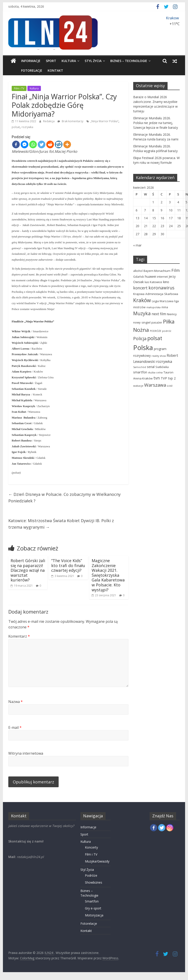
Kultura (69, 61)
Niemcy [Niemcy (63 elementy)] (172, 314)
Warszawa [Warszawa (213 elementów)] (155, 385)
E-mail (15, 727)
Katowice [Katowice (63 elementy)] (156, 282)
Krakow (172, 18)
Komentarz (19, 636)
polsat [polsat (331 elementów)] (155, 338)
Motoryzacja (94, 915)
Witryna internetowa (26, 753)
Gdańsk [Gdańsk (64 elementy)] (139, 277)
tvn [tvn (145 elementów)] (157, 378)
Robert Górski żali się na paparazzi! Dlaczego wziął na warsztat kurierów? (28, 570)
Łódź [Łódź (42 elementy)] (170, 386)
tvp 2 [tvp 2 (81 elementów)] (172, 378)
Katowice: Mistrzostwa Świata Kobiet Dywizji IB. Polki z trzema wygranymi (61, 524)
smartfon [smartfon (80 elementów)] (140, 372)
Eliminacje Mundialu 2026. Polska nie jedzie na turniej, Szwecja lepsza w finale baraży (156, 123)
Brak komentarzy (70, 121)
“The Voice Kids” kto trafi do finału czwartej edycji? (68, 565)
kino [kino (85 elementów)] (166, 282)
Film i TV (19, 88)
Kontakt (45, 70)
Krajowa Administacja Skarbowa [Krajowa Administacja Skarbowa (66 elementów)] (156, 294)
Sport (51, 61)
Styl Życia (93, 61)
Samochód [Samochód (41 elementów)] (140, 367)
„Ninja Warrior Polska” (104, 121)
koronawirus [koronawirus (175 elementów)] (161, 288)
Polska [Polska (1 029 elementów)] (143, 348)
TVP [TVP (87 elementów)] (164, 378)
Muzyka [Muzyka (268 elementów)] (142, 313)
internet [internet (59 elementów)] (162, 277)
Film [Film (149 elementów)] (176, 270)
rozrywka (27, 127)
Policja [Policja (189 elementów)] (140, 338)
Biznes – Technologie (129, 61)
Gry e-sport (93, 908)
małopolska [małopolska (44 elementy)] (154, 307)
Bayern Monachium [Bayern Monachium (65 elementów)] (157, 271)
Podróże (91, 875)
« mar (137, 245)
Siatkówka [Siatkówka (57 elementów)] (162, 367)
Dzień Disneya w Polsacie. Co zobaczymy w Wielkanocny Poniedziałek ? (64, 498)
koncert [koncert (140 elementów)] (140, 288)
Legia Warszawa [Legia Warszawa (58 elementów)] (163, 301)
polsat (16, 127)
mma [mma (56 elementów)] (165, 307)
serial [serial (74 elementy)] (151, 367)
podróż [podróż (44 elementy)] (167, 331)
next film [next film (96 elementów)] (159, 314)
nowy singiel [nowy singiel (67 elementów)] (142, 322)
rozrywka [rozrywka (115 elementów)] (164, 361)
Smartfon (92, 901)
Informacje (31, 61)
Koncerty (91, 847)
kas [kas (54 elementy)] (147, 282)
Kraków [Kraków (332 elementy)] (142, 300)
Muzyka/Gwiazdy (97, 861)
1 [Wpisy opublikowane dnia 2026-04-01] (153, 202)
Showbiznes (94, 882)
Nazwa (15, 702)
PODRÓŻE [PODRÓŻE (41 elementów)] (156, 331)
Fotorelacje (22, 70)
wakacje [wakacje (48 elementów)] (138, 386)
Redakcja (49, 121)
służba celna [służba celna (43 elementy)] (155, 372)
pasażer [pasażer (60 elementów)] (157, 322)
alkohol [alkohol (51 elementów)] (138, 271)
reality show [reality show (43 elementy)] (159, 356)
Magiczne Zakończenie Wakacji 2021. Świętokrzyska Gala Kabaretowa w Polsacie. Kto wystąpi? (108, 575)
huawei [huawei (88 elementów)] (150, 276)
